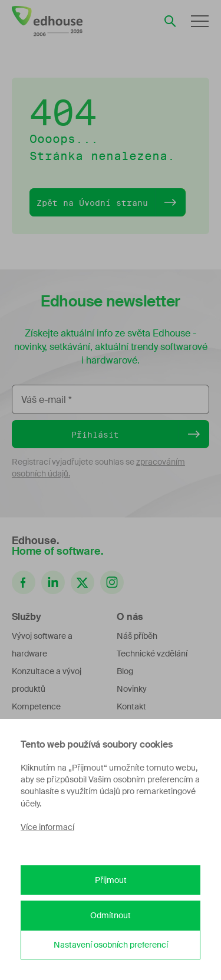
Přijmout (111, 880)
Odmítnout (111, 915)
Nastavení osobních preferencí (111, 945)
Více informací (47, 827)
